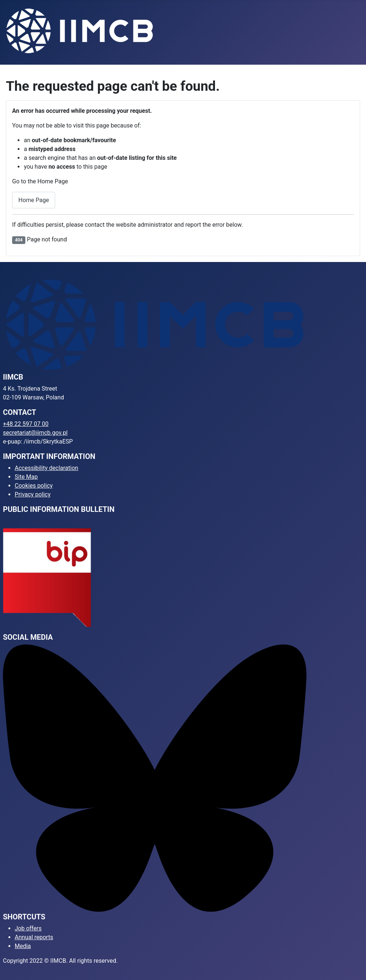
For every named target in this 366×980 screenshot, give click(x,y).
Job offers (28, 928)
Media (23, 946)
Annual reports (34, 937)
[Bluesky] (155, 778)
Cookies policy (34, 486)
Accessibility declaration (46, 468)
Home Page (34, 200)
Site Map (26, 477)
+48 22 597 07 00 (26, 424)
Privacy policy (33, 494)
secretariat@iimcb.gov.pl (35, 433)
